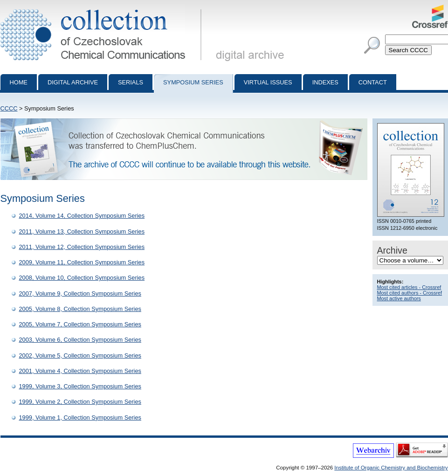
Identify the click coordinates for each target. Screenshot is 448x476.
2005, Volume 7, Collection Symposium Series (80, 324)
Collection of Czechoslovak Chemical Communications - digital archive (103, 8)
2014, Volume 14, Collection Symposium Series (82, 216)
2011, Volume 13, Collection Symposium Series (82, 231)
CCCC (9, 108)
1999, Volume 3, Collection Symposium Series (80, 386)
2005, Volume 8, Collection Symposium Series (80, 309)
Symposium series (193, 82)
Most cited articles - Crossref (409, 287)
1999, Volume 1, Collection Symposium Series (80, 417)
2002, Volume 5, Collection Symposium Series (80, 355)
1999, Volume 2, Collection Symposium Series (80, 402)
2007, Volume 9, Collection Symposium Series (80, 293)
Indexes (325, 82)
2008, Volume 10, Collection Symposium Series (82, 278)
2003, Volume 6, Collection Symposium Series (80, 340)
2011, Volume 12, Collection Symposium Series (82, 247)
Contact (373, 82)
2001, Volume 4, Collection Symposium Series (80, 371)
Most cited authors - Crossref (410, 293)
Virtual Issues (268, 82)
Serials (131, 82)
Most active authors (399, 298)
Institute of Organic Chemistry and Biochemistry (391, 468)
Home (19, 82)
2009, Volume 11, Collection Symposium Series (82, 262)
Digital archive (73, 82)
